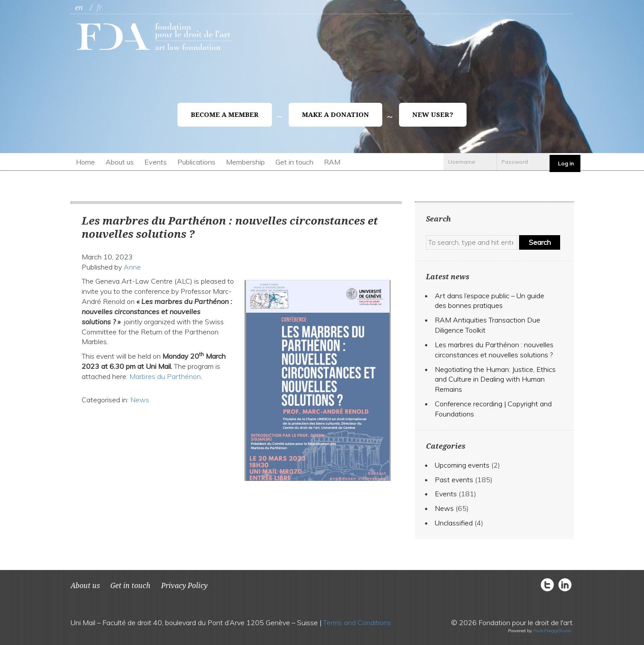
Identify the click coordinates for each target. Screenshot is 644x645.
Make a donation (335, 115)
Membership (245, 162)
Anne (132, 267)
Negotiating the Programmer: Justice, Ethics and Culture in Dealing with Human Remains (495, 379)
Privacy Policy (184, 586)
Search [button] (540, 242)
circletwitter (550, 584)
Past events (454, 480)
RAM (332, 162)
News (140, 400)
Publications (196, 162)
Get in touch (294, 162)
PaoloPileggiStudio (552, 631)
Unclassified (454, 523)
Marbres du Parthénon (165, 376)
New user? (433, 115)
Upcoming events (462, 465)
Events (156, 162)
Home (85, 162)
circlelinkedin (565, 584)
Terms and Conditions (357, 622)
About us (120, 162)
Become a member (225, 115)
